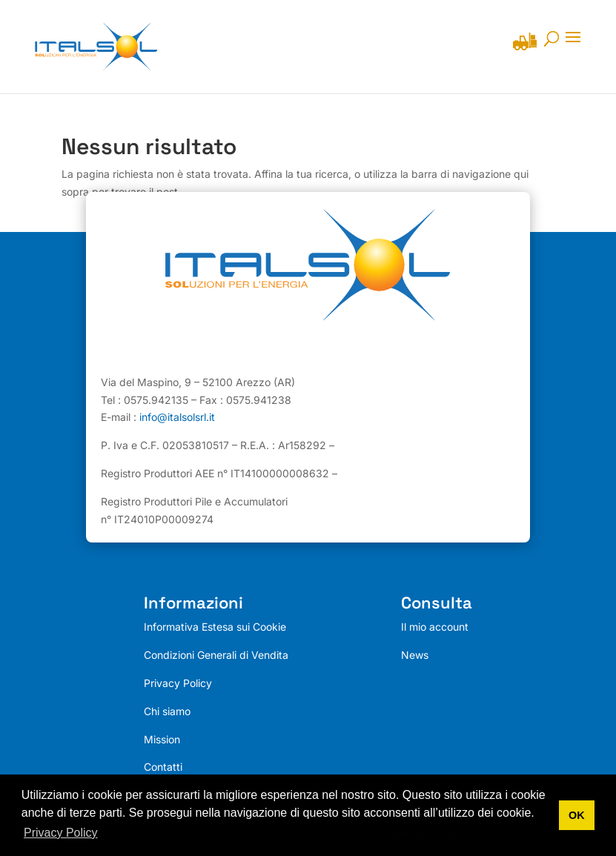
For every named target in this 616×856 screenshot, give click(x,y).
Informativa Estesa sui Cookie (215, 627)
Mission (162, 739)
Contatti (163, 767)
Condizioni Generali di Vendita (216, 655)
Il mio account (435, 627)
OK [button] (577, 815)
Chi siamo (167, 711)
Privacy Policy (178, 683)
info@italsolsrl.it (177, 418)
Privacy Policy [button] (61, 833)
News (415, 655)
